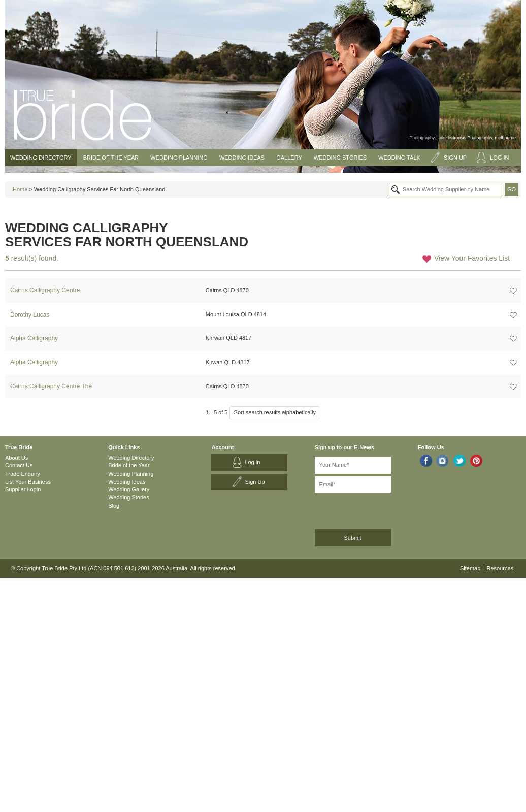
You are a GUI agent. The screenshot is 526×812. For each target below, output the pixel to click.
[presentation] (369, 509)
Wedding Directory (41, 158)
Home (20, 189)
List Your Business (28, 482)
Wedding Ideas (242, 158)
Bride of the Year (111, 158)
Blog (114, 506)
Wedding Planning (179, 158)
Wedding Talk (399, 158)
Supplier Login (23, 489)
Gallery (289, 158)
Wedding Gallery (129, 489)
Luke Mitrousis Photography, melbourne (476, 138)
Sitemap (470, 568)
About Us (17, 458)
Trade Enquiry (23, 474)
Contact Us (19, 465)
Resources (500, 568)
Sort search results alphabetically (275, 412)
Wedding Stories (340, 158)
